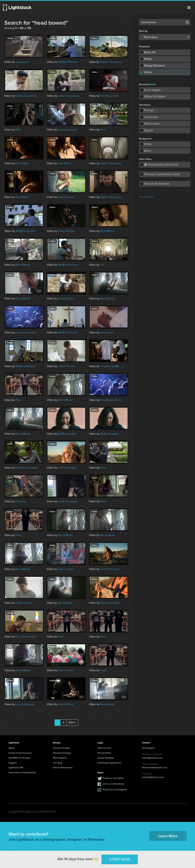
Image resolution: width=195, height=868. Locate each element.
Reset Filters (147, 197)
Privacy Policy (104, 753)
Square (149, 130)
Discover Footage (62, 753)
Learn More (168, 836)
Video (148, 72)
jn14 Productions (68, 468)
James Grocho (66, 366)
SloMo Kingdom (67, 434)
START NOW (120, 859)
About (12, 748)
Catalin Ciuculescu (111, 62)
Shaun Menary (66, 231)
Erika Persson (66, 197)
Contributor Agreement (109, 763)
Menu (189, 8)
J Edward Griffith (110, 366)
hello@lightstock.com (153, 777)
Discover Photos (61, 748)
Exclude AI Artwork (157, 184)
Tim (102, 265)
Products (144, 47)
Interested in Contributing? (22, 772)
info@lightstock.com (152, 758)
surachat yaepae (68, 130)
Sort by (143, 31)
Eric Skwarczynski (26, 637)
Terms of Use (104, 748)
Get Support (148, 748)
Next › (72, 722)
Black (147, 151)
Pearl (18, 130)
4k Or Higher (152, 90)
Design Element (154, 66)
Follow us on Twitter (113, 778)
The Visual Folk (109, 96)
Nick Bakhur (23, 163)
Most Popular (60, 758)
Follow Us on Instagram (115, 789)
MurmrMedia (23, 265)
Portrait (149, 110)
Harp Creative (66, 569)
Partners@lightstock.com (155, 767)
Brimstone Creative (27, 468)
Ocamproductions (26, 332)
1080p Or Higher (155, 96)
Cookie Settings (106, 758)
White (148, 144)
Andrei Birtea (66, 299)
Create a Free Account (20, 753)
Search (187, 22)
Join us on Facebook (113, 784)
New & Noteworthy (63, 767)
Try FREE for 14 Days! (19, 758)
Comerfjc (21, 501)
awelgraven (22, 62)
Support (13, 763)
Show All (150, 52)
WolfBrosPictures (68, 62)
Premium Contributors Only (162, 174)
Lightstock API (16, 767)
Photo (148, 59)
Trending (58, 763)
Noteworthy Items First (161, 164)
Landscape (151, 117)
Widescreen (152, 124)
